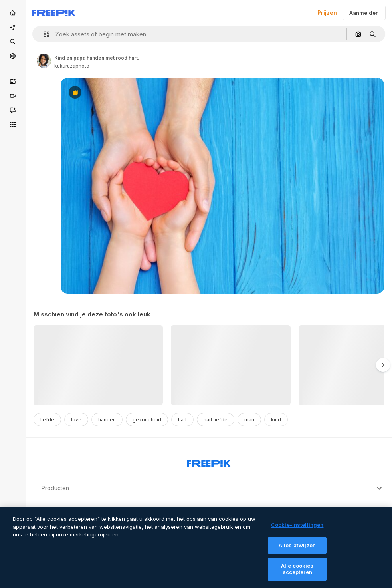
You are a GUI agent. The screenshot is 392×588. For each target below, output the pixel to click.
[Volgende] (383, 365)
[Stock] (13, 42)
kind (276, 420)
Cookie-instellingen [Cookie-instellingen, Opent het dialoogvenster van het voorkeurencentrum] (297, 530)
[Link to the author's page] (44, 61)
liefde (47, 420)
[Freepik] (54, 13)
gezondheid (147, 420)
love (76, 420)
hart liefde (216, 420)
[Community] (13, 56)
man (249, 420)
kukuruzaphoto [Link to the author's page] (72, 66)
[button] (43, 34)
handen (107, 420)
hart (182, 420)
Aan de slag (213, 509)
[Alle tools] (13, 125)
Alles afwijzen (297, 550)
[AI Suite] (13, 27)
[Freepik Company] (209, 462)
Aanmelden (364, 13)
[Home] (13, 13)
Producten (213, 488)
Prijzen (327, 13)
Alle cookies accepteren (297, 574)
